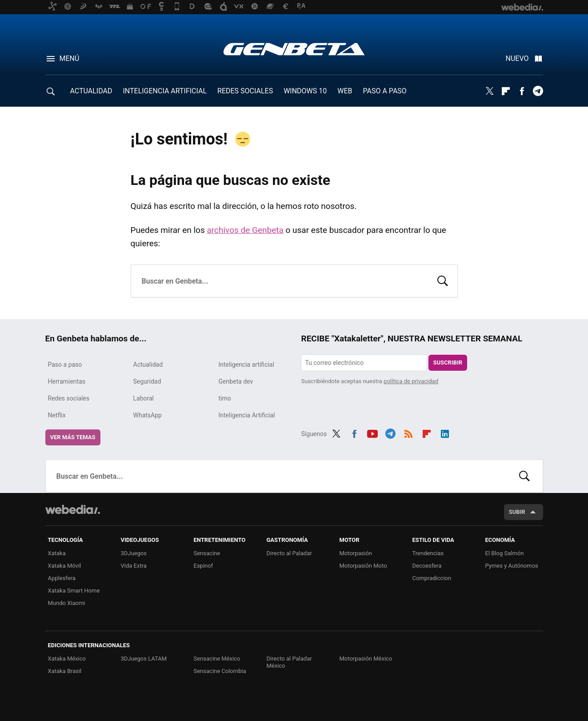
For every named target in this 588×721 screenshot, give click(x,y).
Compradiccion (432, 578)
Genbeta (294, 49)
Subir (517, 512)
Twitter (490, 91)
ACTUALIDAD (91, 91)
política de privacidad (411, 381)
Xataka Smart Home (74, 591)
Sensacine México (217, 659)
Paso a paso (65, 365)
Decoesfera (427, 566)
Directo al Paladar (289, 553)
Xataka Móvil (65, 566)
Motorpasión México (366, 659)
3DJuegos (134, 553)
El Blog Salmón (505, 553)
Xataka (57, 553)
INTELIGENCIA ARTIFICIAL (165, 91)
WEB (345, 91)
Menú (70, 58)
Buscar (443, 280)
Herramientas (67, 381)
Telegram (538, 91)
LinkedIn (445, 433)
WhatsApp (148, 415)
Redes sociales (69, 398)
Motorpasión (356, 553)
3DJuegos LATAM (144, 659)
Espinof (204, 566)
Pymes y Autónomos (512, 566)
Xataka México (67, 659)
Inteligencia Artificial (247, 415)
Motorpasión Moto (363, 566)
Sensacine (207, 553)
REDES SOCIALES (245, 91)
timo (225, 398)
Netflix (57, 415)
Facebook (522, 91)
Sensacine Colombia (220, 671)
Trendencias (428, 553)
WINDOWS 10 (305, 91)
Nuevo (517, 58)
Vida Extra (134, 566)
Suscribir (448, 363)
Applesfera (62, 578)
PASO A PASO (385, 91)
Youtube (372, 433)
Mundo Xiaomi (67, 603)
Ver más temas (73, 437)
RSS (408, 433)
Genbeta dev (236, 381)
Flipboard (506, 91)
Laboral (144, 398)
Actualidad (148, 365)
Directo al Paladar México (289, 662)
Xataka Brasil (65, 671)
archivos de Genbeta (245, 230)
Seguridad (147, 381)
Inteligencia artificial (246, 365)
